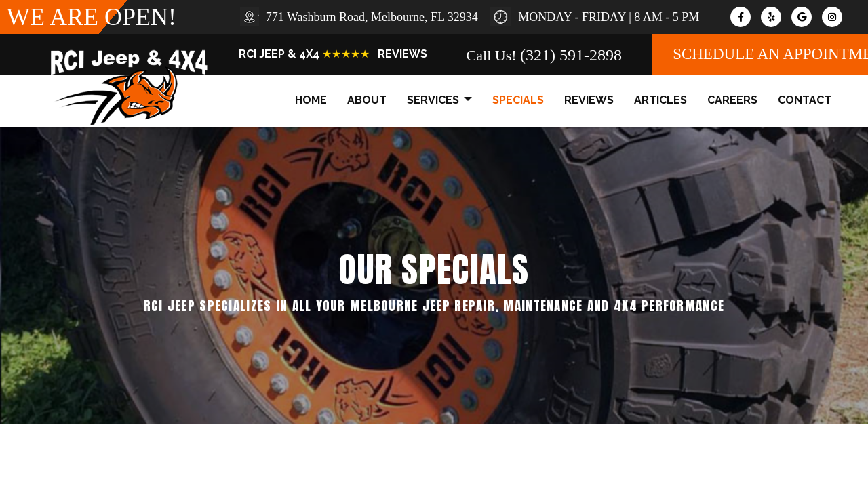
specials (518, 100)
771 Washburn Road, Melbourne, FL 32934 (372, 17)
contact (805, 100)
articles (660, 100)
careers (732, 100)
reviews (589, 100)
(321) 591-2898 (571, 55)
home (311, 100)
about (367, 100)
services (439, 101)
